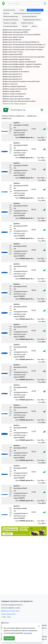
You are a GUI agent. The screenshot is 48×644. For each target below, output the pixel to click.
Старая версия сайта (8, 614)
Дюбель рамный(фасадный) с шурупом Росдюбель (21, 64)
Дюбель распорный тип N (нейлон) (15, 72)
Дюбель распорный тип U (12, 79)
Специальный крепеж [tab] (10, 26)
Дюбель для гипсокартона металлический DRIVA (21, 35)
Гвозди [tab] (22, 10)
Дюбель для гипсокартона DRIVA (15, 32)
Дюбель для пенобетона (11, 40)
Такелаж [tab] (25, 26)
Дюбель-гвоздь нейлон (11, 91)
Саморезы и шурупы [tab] (10, 23)
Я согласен (9, 638)
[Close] (39, 626)
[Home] (3, 3)
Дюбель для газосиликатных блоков (16, 30)
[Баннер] (24, 531)
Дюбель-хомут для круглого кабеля (16, 99)
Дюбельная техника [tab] (35, 10)
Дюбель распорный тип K (12, 69)
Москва (5, 623)
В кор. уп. (41, 137)
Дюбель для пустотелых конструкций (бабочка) (20, 42)
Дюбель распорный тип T (12, 77)
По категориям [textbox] (17, 110)
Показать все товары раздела (14, 104)
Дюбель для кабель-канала (13, 37)
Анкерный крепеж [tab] (9, 10)
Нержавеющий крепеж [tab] (11, 20)
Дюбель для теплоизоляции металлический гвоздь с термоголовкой (24, 44)
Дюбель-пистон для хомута (12, 96)
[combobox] (18, 110)
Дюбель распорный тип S (12, 74)
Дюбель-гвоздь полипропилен (14, 94)
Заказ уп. (25, 137)
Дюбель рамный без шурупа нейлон (16, 59)
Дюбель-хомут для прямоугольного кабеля (19, 101)
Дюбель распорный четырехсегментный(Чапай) (20, 81)
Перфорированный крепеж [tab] (32, 20)
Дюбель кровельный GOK (12, 54)
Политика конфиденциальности (12, 605)
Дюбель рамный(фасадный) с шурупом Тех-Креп (21, 67)
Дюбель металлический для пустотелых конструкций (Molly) (24, 57)
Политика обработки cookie (11, 608)
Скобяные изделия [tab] (27, 23)
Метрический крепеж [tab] (29, 16)
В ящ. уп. (42, 140)
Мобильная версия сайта (10, 611)
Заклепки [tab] (6, 13)
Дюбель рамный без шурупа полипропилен (19, 62)
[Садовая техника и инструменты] (17, 601)
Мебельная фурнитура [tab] (11, 16)
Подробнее (28, 633)
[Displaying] (42, 110)
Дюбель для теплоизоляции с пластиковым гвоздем (22, 49)
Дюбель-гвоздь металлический (14, 89)
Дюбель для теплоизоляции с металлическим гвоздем (23, 47)
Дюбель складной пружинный (14, 86)
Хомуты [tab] (34, 26)
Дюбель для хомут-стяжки (12, 52)
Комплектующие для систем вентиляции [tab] (27, 13)
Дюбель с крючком (9, 84)
